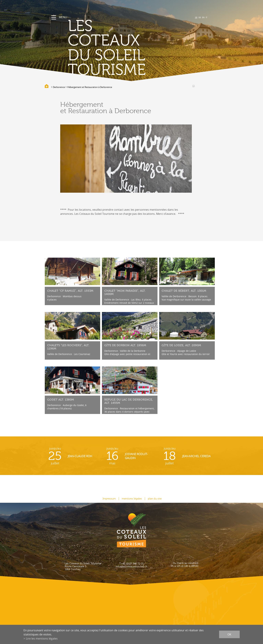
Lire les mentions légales (42, 639)
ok (229, 634)
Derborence (59, 87)
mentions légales (132, 499)
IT (206, 17)
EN (203, 17)
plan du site (155, 499)
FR (196, 17)
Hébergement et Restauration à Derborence (90, 87)
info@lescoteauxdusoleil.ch (131, 567)
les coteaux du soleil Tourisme (107, 48)
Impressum (109, 499)
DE (200, 17)
